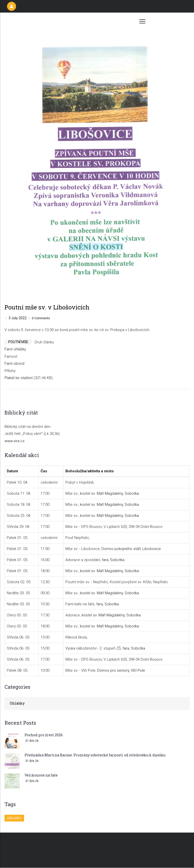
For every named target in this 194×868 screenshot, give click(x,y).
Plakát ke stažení (19, 378)
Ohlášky (17, 703)
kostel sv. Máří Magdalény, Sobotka (109, 493)
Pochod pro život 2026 (44, 735)
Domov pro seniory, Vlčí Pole (121, 670)
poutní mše (18, 342)
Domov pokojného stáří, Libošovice (131, 549)
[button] (97, 34)
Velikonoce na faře (41, 775)
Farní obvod (14, 363)
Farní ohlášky (15, 349)
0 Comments (41, 318)
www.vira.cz (15, 441)
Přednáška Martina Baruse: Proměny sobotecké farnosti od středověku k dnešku (95, 755)
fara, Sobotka (113, 560)
